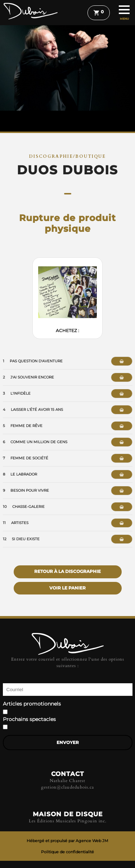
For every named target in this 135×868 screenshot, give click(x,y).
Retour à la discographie (67, 571)
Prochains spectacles (29, 720)
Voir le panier (67, 588)
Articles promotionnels (32, 704)
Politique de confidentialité (67, 852)
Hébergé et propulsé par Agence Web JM (67, 841)
